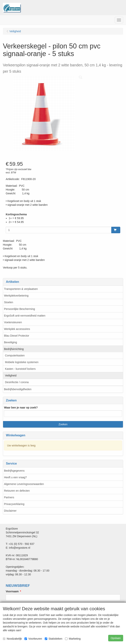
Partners (9, 497)
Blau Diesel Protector (17, 336)
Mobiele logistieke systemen (22, 362)
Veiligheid (11, 375)
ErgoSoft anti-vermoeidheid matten (25, 316)
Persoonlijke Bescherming (20, 309)
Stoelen (9, 302)
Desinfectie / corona (17, 382)
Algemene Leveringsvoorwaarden (24, 484)
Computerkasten (15, 355)
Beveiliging (11, 342)
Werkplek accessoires (17, 329)
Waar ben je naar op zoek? (21, 408)
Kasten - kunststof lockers (20, 369)
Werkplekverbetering (16, 296)
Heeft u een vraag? (15, 477)
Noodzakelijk (12, 639)
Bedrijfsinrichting (14, 349)
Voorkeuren (33, 639)
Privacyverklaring (14, 504)
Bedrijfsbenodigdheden (18, 389)
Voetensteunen (13, 322)
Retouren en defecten (17, 491)
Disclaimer (10, 511)
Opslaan (116, 638)
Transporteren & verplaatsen (21, 289)
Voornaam (12, 591)
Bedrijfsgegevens (14, 471)
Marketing (73, 639)
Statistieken (54, 639)
